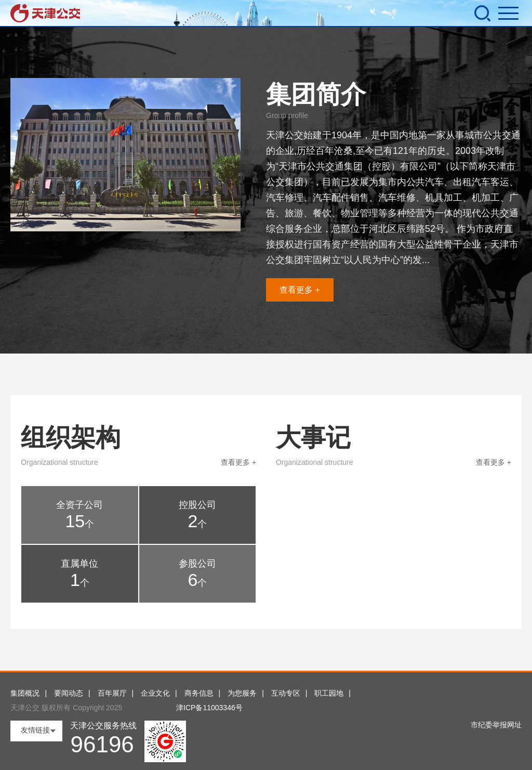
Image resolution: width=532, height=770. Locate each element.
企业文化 (155, 693)
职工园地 (329, 693)
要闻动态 (69, 693)
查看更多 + (300, 290)
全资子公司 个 (79, 515)
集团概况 (25, 693)
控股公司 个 (197, 515)
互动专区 (286, 693)
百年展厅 (112, 693)
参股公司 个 (197, 574)
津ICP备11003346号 (209, 708)
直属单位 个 (79, 574)
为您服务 (242, 693)
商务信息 (199, 693)
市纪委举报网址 (496, 725)
